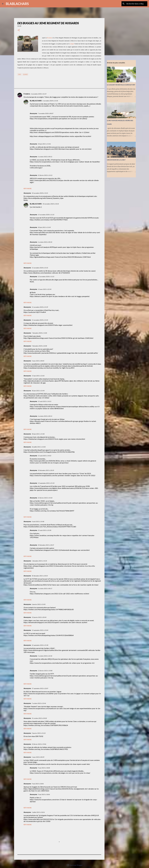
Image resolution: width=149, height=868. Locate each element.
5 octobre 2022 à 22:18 (45, 656)
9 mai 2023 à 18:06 (38, 784)
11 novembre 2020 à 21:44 (40, 320)
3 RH (20, 74)
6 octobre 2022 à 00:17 (45, 589)
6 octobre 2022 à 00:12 (45, 157)
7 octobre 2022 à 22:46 (39, 703)
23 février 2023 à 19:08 (45, 671)
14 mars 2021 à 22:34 (45, 289)
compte (72, 44)
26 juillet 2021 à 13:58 (39, 447)
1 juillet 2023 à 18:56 (38, 812)
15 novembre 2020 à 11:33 (46, 215)
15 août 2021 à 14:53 (45, 401)
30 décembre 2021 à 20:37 (46, 545)
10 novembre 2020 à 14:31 (40, 193)
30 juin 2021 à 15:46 (44, 144)
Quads (25, 74)
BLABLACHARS (17, 4)
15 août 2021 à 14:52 (45, 456)
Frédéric (27, 94)
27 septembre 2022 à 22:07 (40, 688)
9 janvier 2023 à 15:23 (39, 733)
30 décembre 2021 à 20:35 (40, 576)
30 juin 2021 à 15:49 (44, 227)
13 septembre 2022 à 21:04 (40, 630)
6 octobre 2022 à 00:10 (45, 242)
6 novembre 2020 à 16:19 (39, 94)
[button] (19, 30)
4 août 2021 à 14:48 (38, 522)
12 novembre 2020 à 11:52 (46, 277)
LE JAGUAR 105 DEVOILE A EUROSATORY (121, 85)
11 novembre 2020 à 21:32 (40, 268)
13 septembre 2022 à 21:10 (46, 483)
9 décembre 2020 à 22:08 (39, 346)
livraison (49, 38)
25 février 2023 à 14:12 (45, 175)
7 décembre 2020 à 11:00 (39, 333)
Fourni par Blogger (75, 865)
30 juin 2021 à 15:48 (38, 434)
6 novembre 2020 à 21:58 (50, 101)
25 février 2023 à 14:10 (45, 498)
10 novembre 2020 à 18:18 (51, 204)
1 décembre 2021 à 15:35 (39, 561)
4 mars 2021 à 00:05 (38, 361)
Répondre (28, 188)
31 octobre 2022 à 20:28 (39, 718)
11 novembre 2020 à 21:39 (40, 307)
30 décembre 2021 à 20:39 (46, 470)
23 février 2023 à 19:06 (39, 744)
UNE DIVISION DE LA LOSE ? (116, 160)
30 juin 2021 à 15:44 (38, 391)
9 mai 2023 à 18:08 (44, 768)
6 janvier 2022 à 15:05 (39, 604)
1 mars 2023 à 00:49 (38, 757)
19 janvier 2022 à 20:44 (39, 617)
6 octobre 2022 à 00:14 (45, 416)
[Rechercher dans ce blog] (136, 4)
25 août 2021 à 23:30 (45, 530)
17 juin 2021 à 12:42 (38, 376)
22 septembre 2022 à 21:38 (40, 645)
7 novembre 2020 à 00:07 (46, 113)
